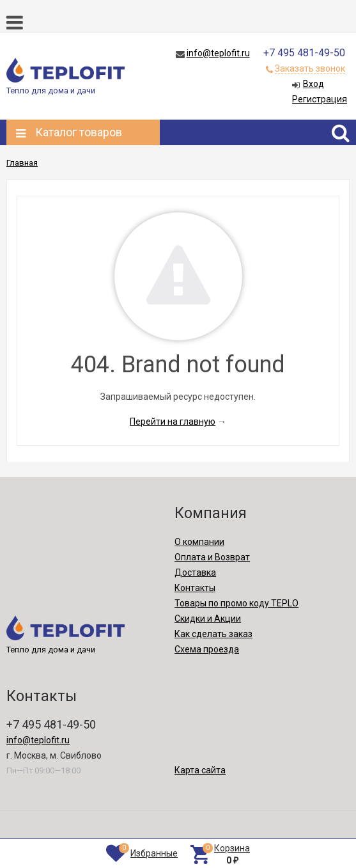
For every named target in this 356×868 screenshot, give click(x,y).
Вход (313, 84)
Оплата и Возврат (212, 557)
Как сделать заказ (213, 634)
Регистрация (320, 99)
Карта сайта (200, 770)
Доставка (195, 572)
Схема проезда (207, 649)
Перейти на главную (173, 422)
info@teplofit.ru (218, 53)
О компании (199, 542)
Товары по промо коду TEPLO (236, 603)
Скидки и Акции (208, 619)
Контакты (195, 588)
